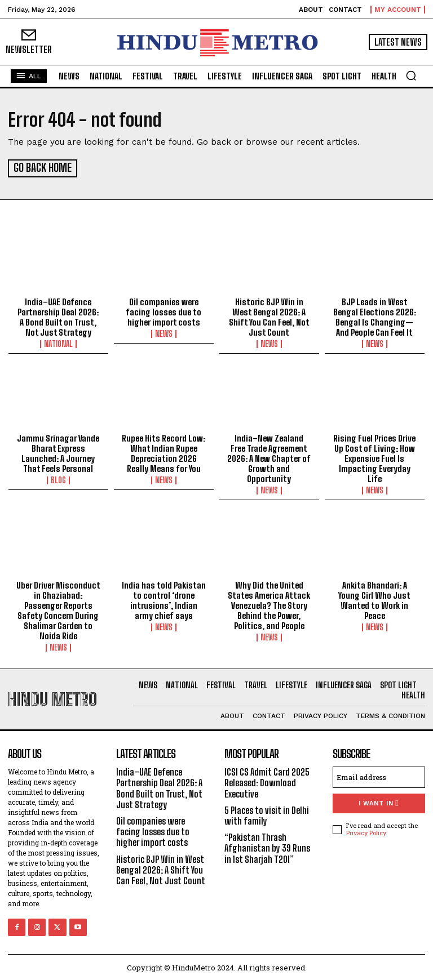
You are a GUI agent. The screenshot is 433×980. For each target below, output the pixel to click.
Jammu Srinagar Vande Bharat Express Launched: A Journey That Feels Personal (58, 452)
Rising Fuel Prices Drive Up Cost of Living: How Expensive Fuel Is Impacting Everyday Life (374, 457)
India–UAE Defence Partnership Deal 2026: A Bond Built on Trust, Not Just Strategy (58, 315)
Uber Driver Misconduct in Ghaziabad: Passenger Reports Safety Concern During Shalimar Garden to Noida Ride (58, 609)
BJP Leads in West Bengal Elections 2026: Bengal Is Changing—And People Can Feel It (375, 315)
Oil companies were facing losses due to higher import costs (164, 310)
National (58, 342)
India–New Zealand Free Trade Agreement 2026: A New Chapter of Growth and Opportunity (269, 457)
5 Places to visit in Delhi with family (267, 814)
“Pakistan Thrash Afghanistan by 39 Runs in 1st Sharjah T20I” (267, 846)
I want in (379, 802)
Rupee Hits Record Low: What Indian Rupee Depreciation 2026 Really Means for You (164, 452)
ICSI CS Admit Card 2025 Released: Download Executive (267, 781)
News (164, 332)
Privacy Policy (366, 831)
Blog (58, 479)
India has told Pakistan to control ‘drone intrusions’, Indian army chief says (164, 599)
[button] (411, 75)
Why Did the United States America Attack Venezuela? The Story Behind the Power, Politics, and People (269, 604)
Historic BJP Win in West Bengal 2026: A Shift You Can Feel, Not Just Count (269, 315)
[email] (379, 776)
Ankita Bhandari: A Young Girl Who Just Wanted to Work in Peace (374, 599)
